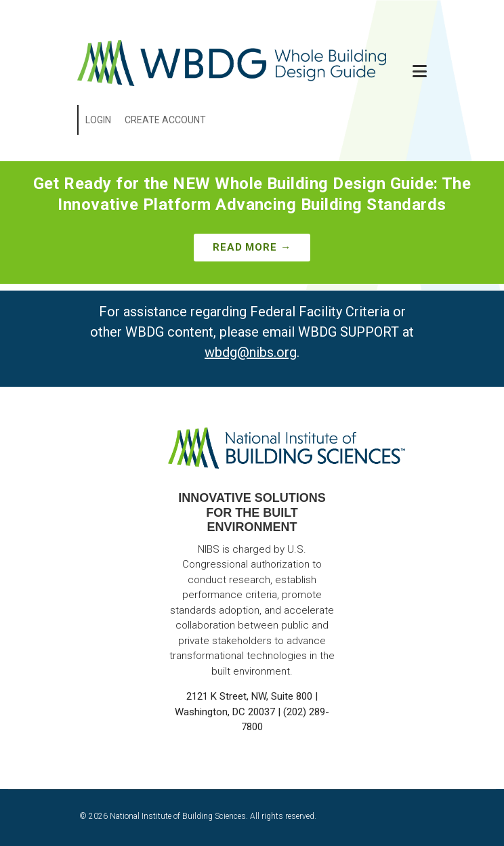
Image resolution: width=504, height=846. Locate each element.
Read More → (252, 247)
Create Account (165, 120)
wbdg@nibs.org (251, 352)
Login (98, 120)
